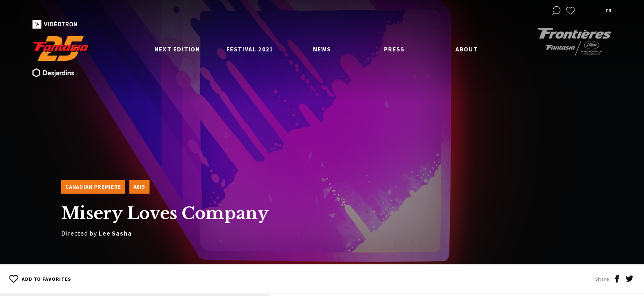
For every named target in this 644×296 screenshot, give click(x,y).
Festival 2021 (250, 49)
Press (394, 49)
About (467, 49)
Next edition (177, 49)
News (322, 49)
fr (608, 10)
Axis (139, 187)
